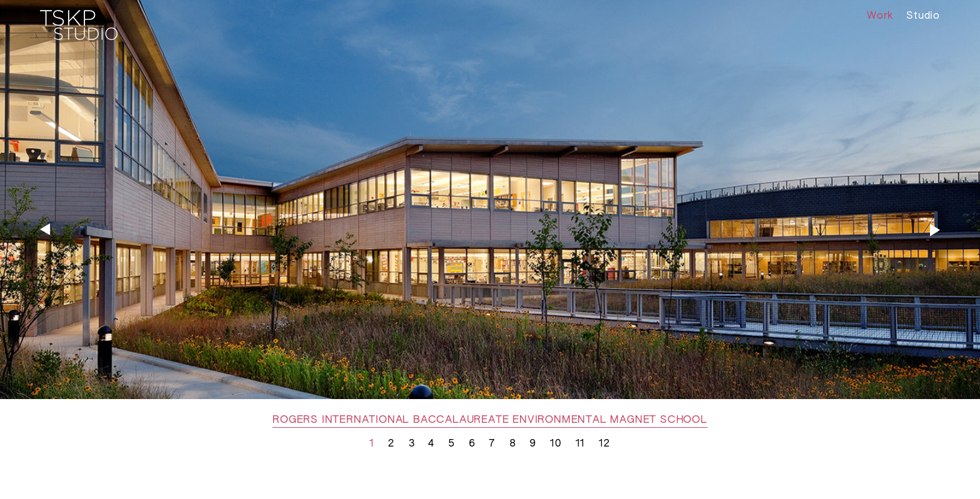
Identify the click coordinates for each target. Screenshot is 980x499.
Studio (923, 16)
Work (880, 16)
